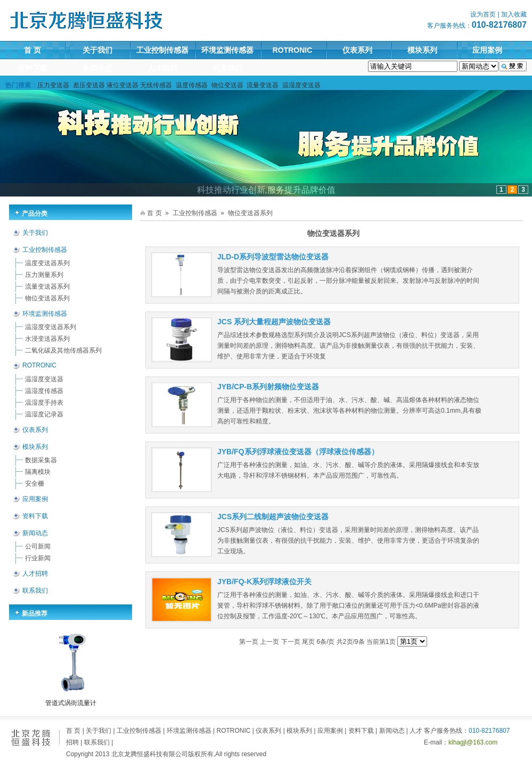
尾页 (308, 642)
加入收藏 (514, 14)
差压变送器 (89, 85)
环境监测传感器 (227, 50)
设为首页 (483, 14)
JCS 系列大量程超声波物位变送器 (274, 322)
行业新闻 (38, 558)
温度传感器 (192, 85)
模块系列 (422, 50)
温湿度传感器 (44, 391)
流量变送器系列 (47, 287)
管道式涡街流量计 (71, 703)
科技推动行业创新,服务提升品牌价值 (266, 190)
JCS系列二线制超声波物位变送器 (273, 517)
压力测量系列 (44, 275)
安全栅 (35, 484)
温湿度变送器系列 (51, 327)
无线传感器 (156, 85)
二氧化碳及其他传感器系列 (63, 350)
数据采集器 (41, 460)
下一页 (291, 642)
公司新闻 (38, 546)
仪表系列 (357, 50)
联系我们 (227, 68)
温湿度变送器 (44, 379)
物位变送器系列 (47, 298)
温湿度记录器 (44, 414)
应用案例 (487, 50)
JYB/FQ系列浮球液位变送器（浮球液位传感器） (298, 452)
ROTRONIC (293, 50)
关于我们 (97, 50)
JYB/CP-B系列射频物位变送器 (268, 387)
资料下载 (32, 68)
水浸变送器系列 (47, 339)
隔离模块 (38, 472)
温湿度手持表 (44, 403)
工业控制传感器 (162, 50)
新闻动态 (97, 68)
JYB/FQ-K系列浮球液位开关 (264, 582)
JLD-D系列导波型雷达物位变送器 (273, 257)
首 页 (32, 50)
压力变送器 (53, 85)
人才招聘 (162, 68)
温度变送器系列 (47, 263)
